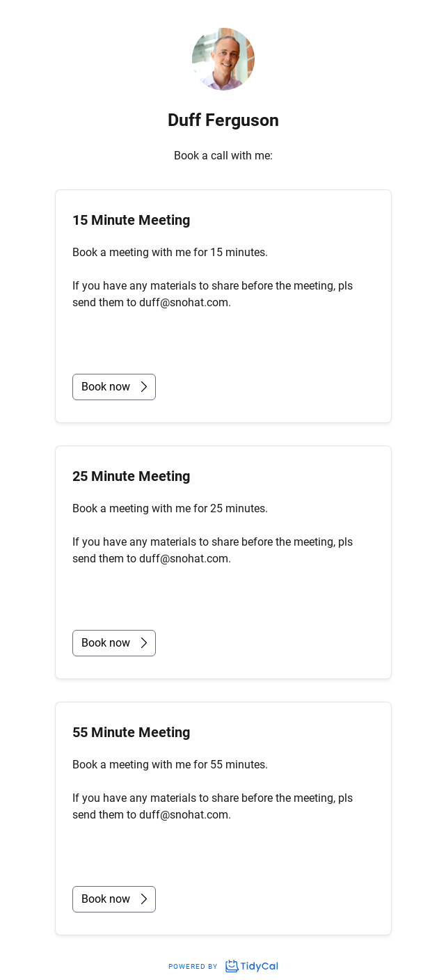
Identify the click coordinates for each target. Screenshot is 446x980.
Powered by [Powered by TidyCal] (223, 966)
